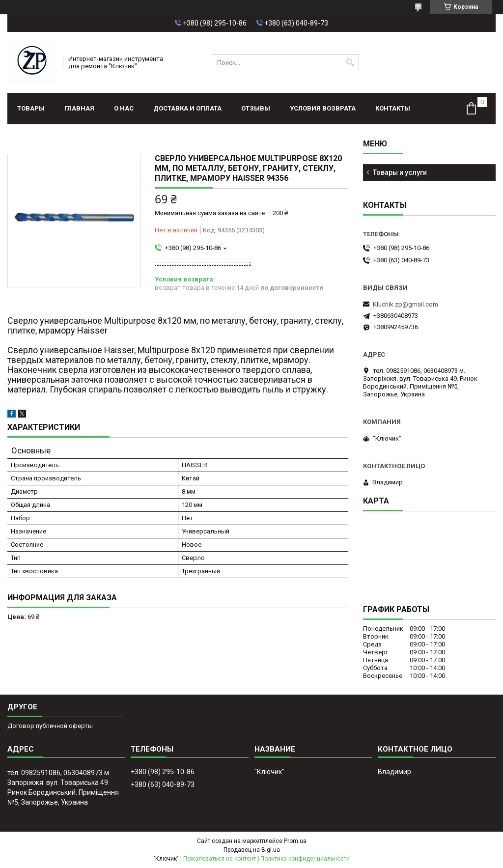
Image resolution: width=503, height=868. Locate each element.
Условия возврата (323, 108)
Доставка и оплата (187, 108)
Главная (79, 108)
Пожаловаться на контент (220, 859)
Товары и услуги (400, 172)
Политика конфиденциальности (305, 859)
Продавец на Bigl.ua (252, 850)
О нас (124, 108)
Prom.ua (295, 841)
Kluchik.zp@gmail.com (405, 304)
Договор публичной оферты (50, 726)
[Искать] (350, 63)
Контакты (393, 108)
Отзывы (256, 108)
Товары (31, 108)
